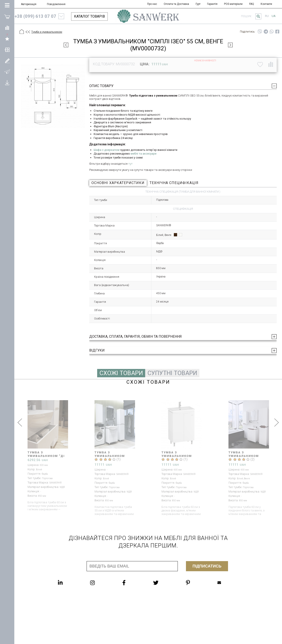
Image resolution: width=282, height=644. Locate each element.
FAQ (252, 4)
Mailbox (219, 583)
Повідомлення (56, 4)
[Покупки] (7, 16)
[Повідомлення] (7, 71)
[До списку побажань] (260, 64)
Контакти (266, 4)
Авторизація (29, 4)
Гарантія (212, 4)
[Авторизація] (7, 49)
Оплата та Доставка (176, 4)
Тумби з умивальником (47, 32)
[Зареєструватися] (7, 60)
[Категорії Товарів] (7, 5)
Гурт (198, 4)
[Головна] (22, 32)
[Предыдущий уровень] (28, 32)
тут (130, 164)
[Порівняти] (7, 27)
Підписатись (207, 566)
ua (274, 16)
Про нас (152, 4)
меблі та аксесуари (144, 154)
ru (267, 16)
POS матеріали (233, 4)
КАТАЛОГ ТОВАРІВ (89, 16)
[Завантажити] (7, 82)
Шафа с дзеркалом (107, 150)
